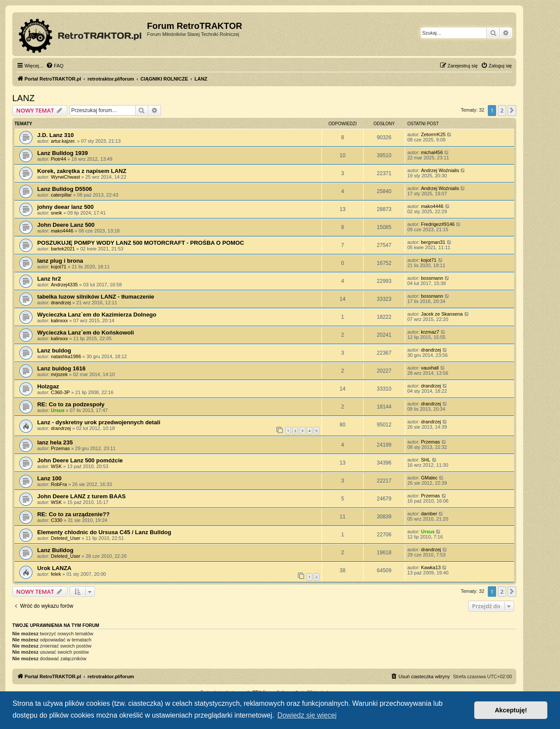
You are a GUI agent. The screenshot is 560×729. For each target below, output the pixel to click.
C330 (56, 520)
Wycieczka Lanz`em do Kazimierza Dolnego (97, 315)
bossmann (432, 278)
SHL (425, 460)
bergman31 (433, 242)
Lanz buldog (54, 350)
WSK (56, 466)
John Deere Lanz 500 (66, 225)
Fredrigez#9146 (438, 224)
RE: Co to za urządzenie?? (73, 514)
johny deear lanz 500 (65, 207)
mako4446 (432, 206)
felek (56, 574)
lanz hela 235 (55, 442)
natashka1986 (66, 356)
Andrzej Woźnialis (440, 170)
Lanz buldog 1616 (61, 368)
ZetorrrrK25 (433, 134)
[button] (512, 110)
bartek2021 (63, 249)
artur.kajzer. (63, 141)
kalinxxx (59, 320)
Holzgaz (48, 386)
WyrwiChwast (65, 177)
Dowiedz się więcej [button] (307, 715)
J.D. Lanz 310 (56, 135)
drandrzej (61, 303)
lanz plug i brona (60, 261)
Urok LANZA (54, 568)
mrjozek (59, 374)
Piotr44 (58, 159)
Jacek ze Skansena (442, 314)
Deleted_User (65, 538)
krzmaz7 (430, 332)
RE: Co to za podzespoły (71, 404)
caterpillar (61, 195)
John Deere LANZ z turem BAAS (81, 496)
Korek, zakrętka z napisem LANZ (82, 171)
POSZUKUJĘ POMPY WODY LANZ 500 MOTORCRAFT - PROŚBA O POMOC (141, 243)
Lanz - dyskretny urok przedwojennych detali (99, 422)
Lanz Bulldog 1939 (63, 153)
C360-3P (60, 392)
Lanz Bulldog (55, 550)
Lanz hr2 (49, 279)
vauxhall (430, 368)
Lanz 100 (49, 478)
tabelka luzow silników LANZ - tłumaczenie (96, 297)
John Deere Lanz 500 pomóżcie (80, 460)
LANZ (23, 98)
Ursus (58, 410)
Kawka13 (431, 567)
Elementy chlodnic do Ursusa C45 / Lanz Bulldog (104, 532)
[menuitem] (55, 66)
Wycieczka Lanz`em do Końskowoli (86, 333)
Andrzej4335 (64, 285)
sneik (56, 213)
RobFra (59, 484)
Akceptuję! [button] (511, 710)
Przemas (60, 448)
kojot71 (58, 267)
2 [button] (502, 110)
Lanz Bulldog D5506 (65, 189)
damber (429, 514)
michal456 (432, 152)
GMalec (429, 478)
